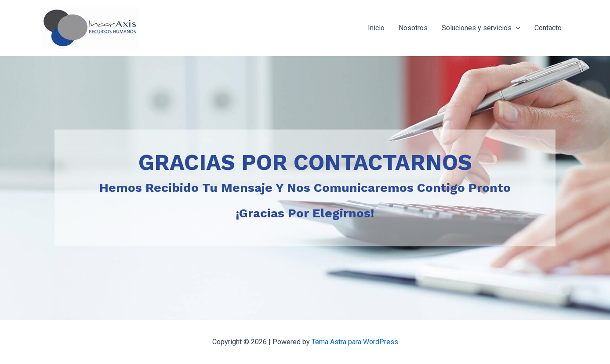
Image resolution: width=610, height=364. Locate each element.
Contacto (548, 28)
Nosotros (413, 28)
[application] (516, 28)
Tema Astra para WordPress (355, 342)
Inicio (376, 28)
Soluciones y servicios (481, 28)
